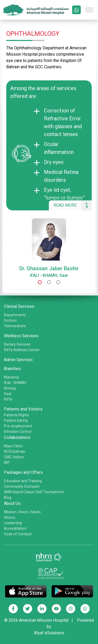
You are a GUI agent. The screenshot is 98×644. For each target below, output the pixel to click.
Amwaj (10, 388)
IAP (7, 463)
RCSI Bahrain (15, 451)
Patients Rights (16, 415)
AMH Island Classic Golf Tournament (34, 492)
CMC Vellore (14, 457)
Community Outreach (22, 486)
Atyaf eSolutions (49, 633)
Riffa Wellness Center (22, 350)
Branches (12, 369)
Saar (8, 394)
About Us (12, 503)
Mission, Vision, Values (22, 512)
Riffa (8, 399)
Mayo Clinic (13, 446)
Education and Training (23, 481)
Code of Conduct (18, 534)
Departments (15, 315)
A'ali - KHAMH (15, 383)
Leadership (13, 523)
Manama (11, 377)
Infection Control (18, 432)
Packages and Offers (23, 472)
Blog (8, 497)
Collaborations (17, 437)
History (10, 517)
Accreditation (15, 528)
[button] (40, 282)
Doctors (10, 320)
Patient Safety (16, 420)
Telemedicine (15, 326)
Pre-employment (18, 426)
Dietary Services (17, 344)
